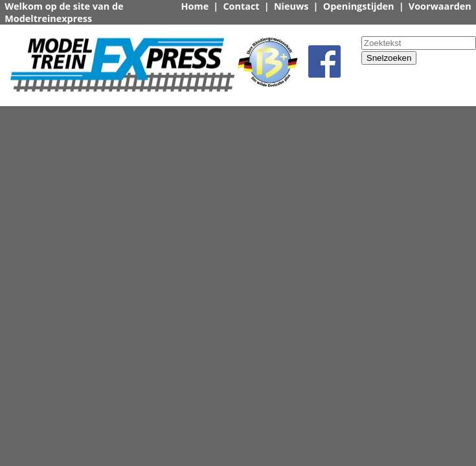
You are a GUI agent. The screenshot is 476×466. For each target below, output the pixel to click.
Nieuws (291, 6)
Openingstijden (359, 6)
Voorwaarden (440, 6)
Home (195, 6)
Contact (241, 6)
